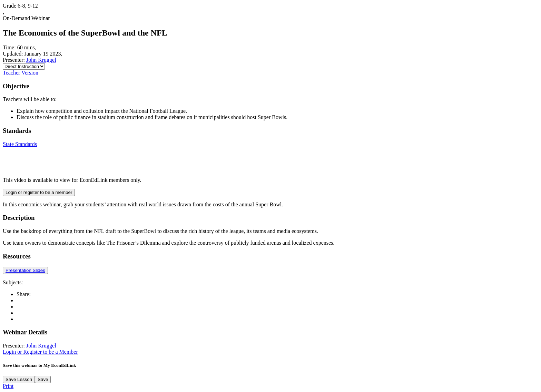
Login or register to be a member (39, 192)
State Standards (20, 144)
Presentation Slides (25, 270)
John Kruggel (41, 60)
